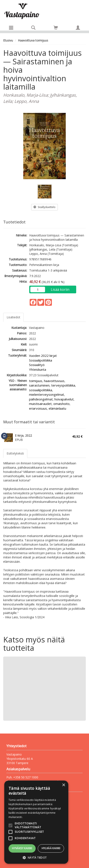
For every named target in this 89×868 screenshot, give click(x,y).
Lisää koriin (60, 289)
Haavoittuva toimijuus (33, 40)
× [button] (63, 785)
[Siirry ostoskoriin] (56, 28)
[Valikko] (11, 28)
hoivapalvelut (64, 399)
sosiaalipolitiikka (41, 390)
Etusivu (8, 40)
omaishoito (61, 404)
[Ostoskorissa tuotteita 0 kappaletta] (56, 28)
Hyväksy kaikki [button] (22, 848)
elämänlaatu (57, 408)
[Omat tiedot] (78, 28)
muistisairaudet (40, 404)
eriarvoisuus (38, 408)
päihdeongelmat (41, 399)
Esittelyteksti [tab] (15, 453)
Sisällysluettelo (44, 207)
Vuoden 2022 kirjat (43, 356)
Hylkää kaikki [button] (51, 848)
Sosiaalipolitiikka (41, 360)
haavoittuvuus (54, 381)
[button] (36, 857)
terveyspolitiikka (63, 385)
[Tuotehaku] (33, 28)
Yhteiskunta (38, 369)
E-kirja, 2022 (23, 435)
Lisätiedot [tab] (13, 317)
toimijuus (36, 381)
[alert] (36, 822)
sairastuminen (39, 385)
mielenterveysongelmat (47, 394)
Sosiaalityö (37, 365)
